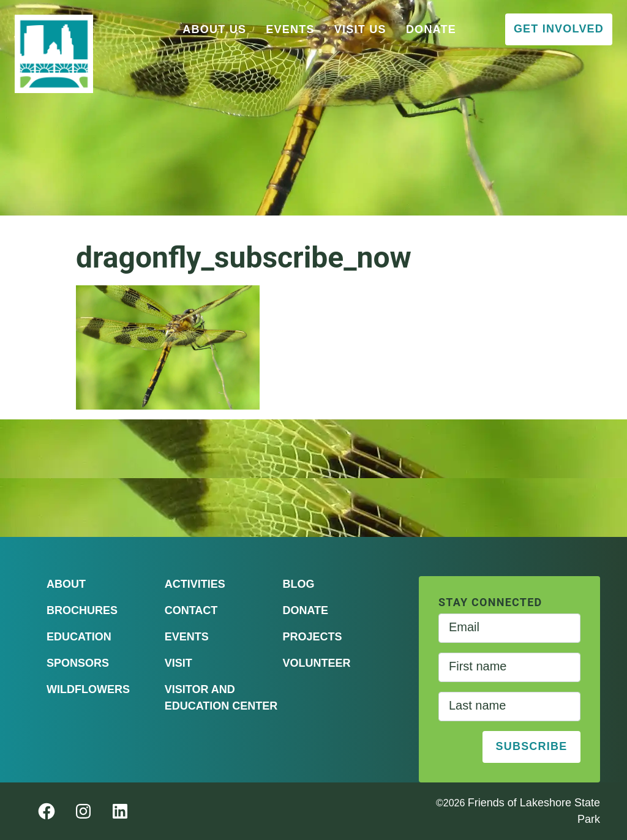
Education (79, 637)
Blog (298, 584)
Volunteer (316, 663)
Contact (191, 610)
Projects (312, 637)
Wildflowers (88, 689)
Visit (178, 663)
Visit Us (360, 29)
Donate (431, 29)
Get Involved (559, 29)
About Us (214, 29)
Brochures (82, 610)
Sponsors (78, 663)
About (66, 584)
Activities (195, 584)
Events (290, 29)
